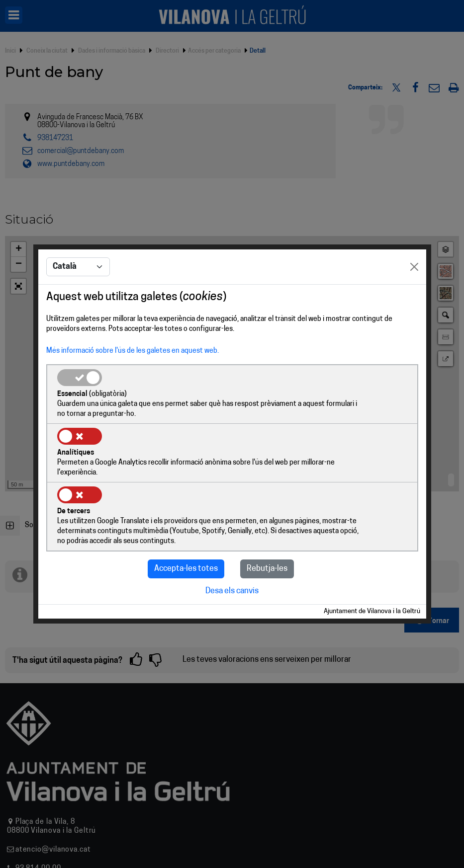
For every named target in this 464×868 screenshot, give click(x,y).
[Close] (414, 298)
